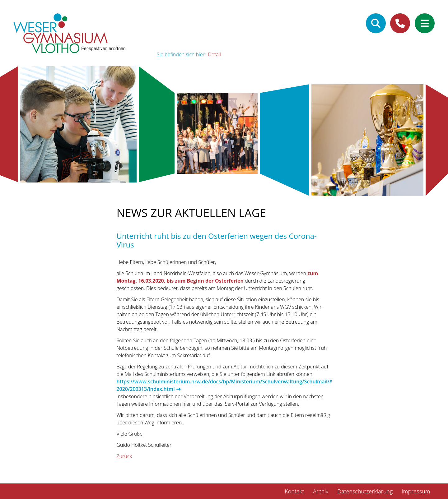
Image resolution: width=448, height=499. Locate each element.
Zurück (124, 456)
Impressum (416, 491)
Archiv (321, 491)
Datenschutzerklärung (365, 491)
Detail (215, 54)
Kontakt (294, 491)
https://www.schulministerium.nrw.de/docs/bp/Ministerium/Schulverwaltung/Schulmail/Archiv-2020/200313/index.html (231, 385)
